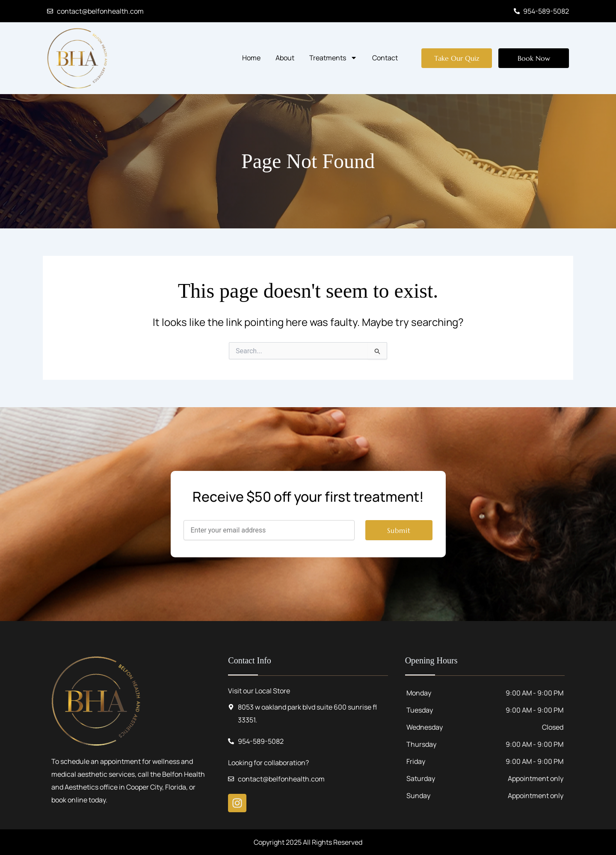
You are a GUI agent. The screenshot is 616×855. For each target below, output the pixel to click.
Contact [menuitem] (385, 58)
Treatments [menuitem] (333, 58)
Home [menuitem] (251, 58)
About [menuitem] (285, 58)
